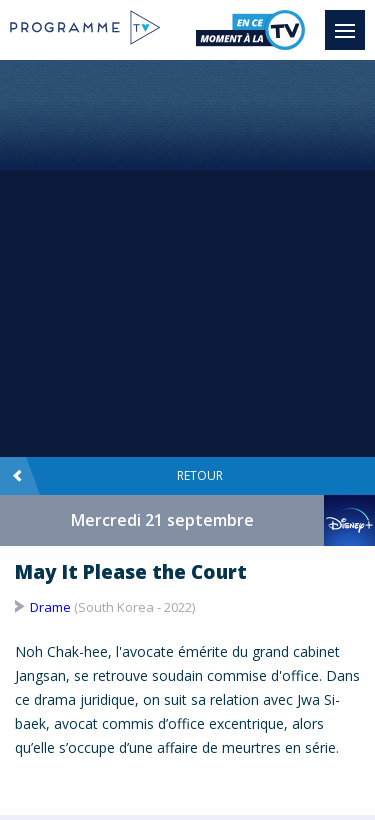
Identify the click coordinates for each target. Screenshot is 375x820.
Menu (350, 21)
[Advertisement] (187, 257)
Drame (50, 607)
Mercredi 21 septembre (162, 520)
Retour (117, 476)
